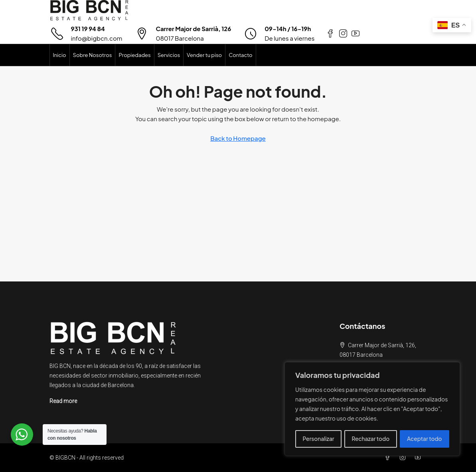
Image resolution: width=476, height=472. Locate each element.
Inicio (60, 55)
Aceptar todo (425, 439)
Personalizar (318, 439)
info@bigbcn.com (97, 38)
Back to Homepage (238, 138)
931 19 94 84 (88, 29)
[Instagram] (404, 458)
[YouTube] (419, 458)
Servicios (169, 55)
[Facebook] (389, 458)
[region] (372, 409)
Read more (63, 401)
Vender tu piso (204, 55)
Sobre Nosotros (93, 55)
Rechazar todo (370, 439)
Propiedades (134, 55)
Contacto (240, 55)
